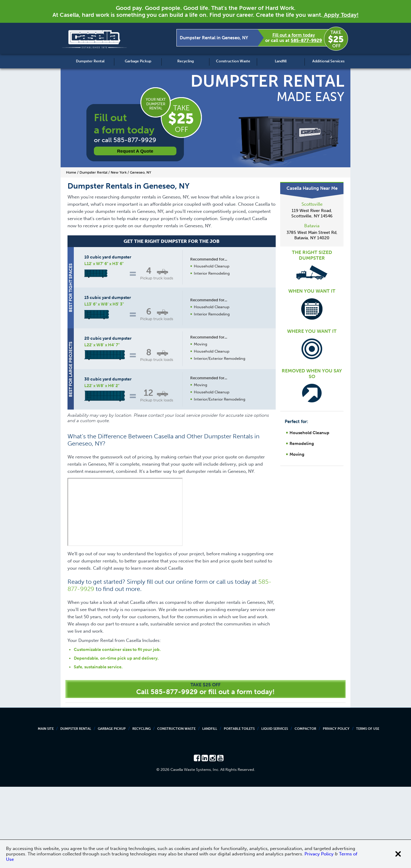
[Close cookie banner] (398, 854)
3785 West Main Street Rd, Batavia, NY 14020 (312, 235)
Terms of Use (368, 810)
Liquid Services (275, 810)
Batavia (312, 226)
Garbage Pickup (138, 61)
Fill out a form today (294, 35)
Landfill (281, 61)
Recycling (186, 61)
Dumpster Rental (90, 61)
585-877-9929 (306, 40)
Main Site (46, 810)
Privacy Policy (336, 810)
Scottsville (312, 204)
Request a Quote (135, 151)
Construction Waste (233, 61)
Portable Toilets (239, 810)
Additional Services (328, 61)
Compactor (305, 810)
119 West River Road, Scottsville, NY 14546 (312, 213)
